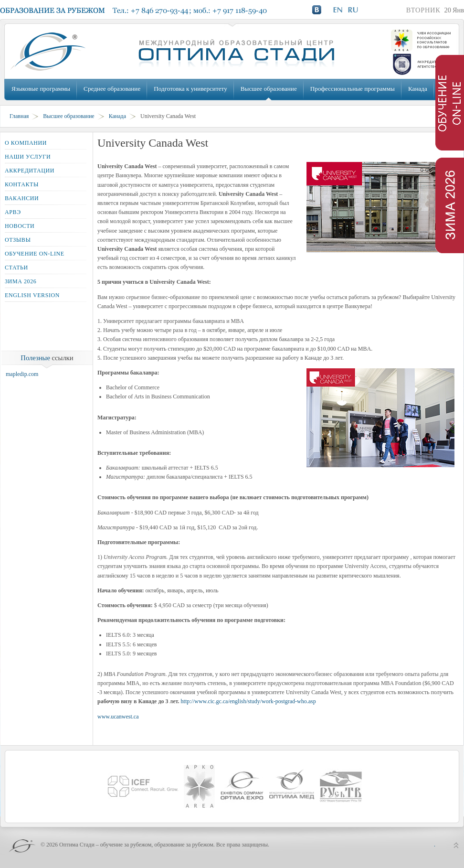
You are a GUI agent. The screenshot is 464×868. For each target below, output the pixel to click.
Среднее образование (112, 89)
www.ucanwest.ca (118, 717)
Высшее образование (269, 89)
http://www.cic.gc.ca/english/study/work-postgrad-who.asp (248, 701)
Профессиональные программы (353, 89)
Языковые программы (41, 89)
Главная (19, 116)
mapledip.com (22, 374)
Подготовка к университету (190, 89)
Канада (418, 89)
